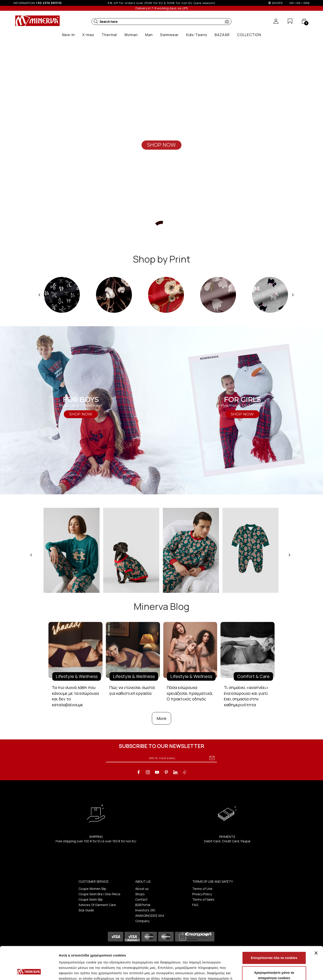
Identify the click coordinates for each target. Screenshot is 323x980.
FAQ (195, 905)
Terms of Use (202, 889)
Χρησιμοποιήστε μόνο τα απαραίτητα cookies (274, 944)
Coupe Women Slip (92, 889)
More (161, 718)
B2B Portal (143, 905)
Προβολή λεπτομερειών (266, 971)
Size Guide (86, 910)
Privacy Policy (202, 894)
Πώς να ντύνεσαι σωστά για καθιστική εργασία (132, 690)
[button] (96, 22)
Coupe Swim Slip (91, 899)
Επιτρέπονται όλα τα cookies (274, 927)
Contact (141, 899)
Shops (140, 894)
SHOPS (277, 3)
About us (142, 889)
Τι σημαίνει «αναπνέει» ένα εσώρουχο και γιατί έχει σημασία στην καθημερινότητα (246, 696)
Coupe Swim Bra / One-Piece (99, 894)
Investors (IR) (145, 910)
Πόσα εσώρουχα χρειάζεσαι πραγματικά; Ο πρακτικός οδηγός (190, 693)
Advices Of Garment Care (97, 905)
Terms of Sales (203, 899)
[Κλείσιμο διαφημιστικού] (316, 922)
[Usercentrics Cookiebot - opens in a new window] (29, 971)
